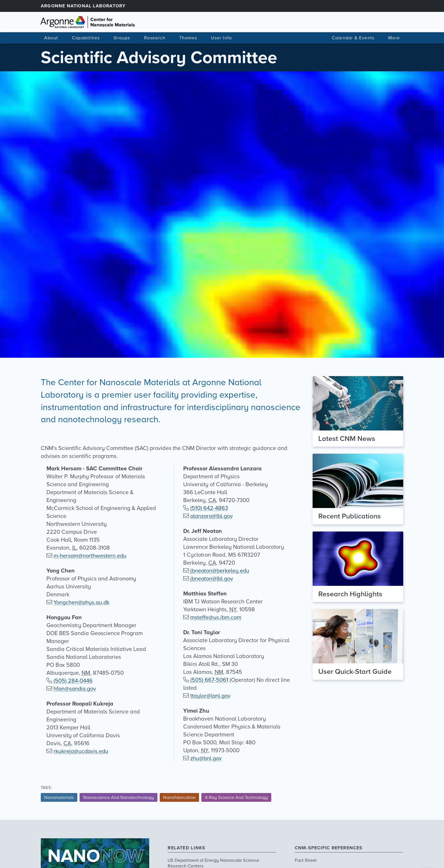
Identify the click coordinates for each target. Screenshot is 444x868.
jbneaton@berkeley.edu (220, 571)
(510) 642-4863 (209, 508)
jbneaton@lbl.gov (212, 578)
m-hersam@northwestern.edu (90, 556)
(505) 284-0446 (73, 681)
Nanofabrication (179, 797)
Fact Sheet (306, 860)
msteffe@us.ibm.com (216, 617)
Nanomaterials (59, 797)
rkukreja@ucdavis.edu (81, 751)
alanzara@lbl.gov (212, 516)
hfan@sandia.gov (75, 689)
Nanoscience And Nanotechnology (119, 797)
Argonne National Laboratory (83, 6)
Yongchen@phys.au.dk (82, 602)
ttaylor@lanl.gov (211, 696)
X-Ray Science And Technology (236, 797)
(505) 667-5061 (209, 680)
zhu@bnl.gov (206, 758)
